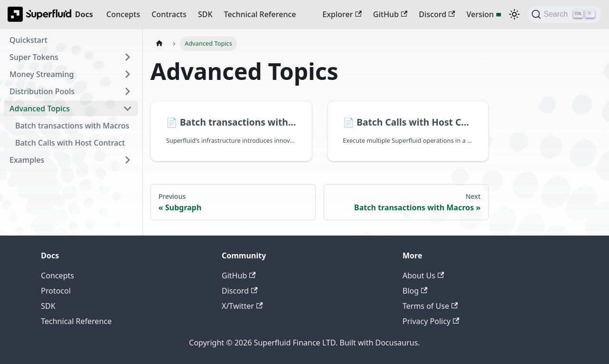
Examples (27, 160)
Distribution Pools (42, 91)
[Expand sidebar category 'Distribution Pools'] (128, 91)
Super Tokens (34, 57)
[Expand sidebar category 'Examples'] (128, 160)
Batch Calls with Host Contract (70, 143)
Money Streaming (42, 74)
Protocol (56, 291)
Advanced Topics (40, 108)
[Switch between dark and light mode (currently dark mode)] (514, 14)
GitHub (390, 14)
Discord (437, 14)
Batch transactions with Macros (72, 126)
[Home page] (159, 44)
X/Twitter (242, 306)
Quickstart (29, 40)
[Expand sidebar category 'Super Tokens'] (128, 57)
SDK (205, 14)
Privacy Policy (431, 321)
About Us (423, 275)
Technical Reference (260, 14)
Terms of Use (430, 306)
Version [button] (480, 14)
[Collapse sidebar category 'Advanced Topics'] (128, 108)
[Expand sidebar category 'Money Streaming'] (128, 74)
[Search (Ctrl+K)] (565, 14)
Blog (415, 291)
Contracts (169, 14)
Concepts (123, 14)
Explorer (342, 14)
